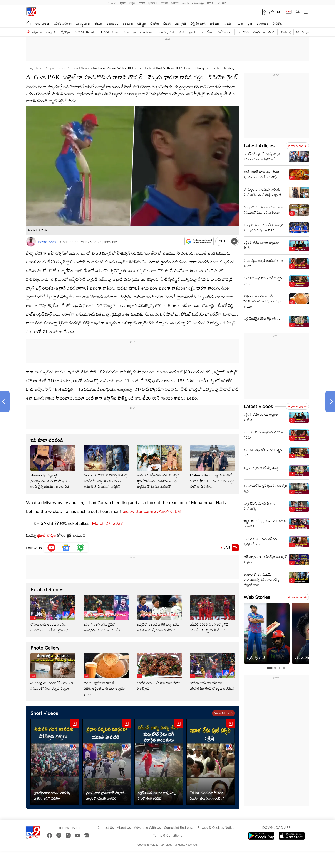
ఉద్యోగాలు (36, 32)
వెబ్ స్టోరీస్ (181, 23)
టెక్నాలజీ (51, 32)
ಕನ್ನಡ (132, 3)
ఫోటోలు (155, 23)
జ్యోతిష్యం (65, 32)
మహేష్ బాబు (225, 32)
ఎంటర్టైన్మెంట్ (83, 23)
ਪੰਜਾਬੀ (175, 3)
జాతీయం (215, 23)
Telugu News (35, 68)
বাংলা (165, 3)
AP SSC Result (85, 32)
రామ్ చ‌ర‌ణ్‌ (243, 32)
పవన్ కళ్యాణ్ (303, 32)
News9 (112, 3)
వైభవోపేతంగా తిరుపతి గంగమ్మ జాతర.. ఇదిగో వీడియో (52, 795)
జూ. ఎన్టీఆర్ (207, 32)
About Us (124, 828)
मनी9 (210, 3)
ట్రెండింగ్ (229, 23)
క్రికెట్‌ (182, 32)
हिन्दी (123, 3)
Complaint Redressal (179, 828)
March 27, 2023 (107, 523)
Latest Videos (258, 406)
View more (224, 713)
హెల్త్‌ (241, 23)
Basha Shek (47, 242)
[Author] (31, 242)
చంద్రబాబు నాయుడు (264, 32)
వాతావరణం (147, 32)
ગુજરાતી (153, 3)
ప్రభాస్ (193, 32)
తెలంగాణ (128, 23)
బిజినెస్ (167, 23)
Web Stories (257, 597)
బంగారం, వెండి (166, 32)
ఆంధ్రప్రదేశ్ (113, 23)
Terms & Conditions (167, 836)
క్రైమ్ (250, 23)
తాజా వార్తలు (42, 23)
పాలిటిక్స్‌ (277, 23)
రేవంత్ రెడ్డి (286, 32)
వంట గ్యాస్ (130, 32)
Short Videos (44, 713)
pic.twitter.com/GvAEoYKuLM (152, 511)
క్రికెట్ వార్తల (46, 535)
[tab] (270, 668)
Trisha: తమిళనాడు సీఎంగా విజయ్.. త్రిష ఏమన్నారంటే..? (207, 795)
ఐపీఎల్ (98, 23)
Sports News (57, 68)
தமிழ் (185, 3)
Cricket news (79, 68)
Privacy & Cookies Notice (216, 828)
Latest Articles (259, 146)
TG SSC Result (109, 32)
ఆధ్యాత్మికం (262, 23)
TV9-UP (221, 3)
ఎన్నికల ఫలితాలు (63, 23)
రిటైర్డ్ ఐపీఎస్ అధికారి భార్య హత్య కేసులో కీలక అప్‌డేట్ (157, 795)
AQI (280, 12)
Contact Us (106, 828)
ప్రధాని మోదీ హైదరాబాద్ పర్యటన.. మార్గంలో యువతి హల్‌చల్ (106, 795)
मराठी (142, 3)
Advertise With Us (147, 828)
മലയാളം (198, 3)
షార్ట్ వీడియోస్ (198, 23)
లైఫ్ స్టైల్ (142, 23)
